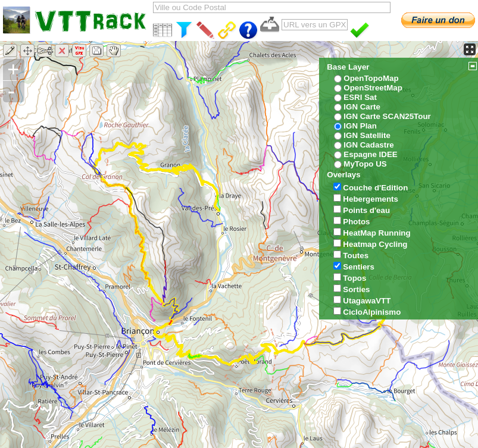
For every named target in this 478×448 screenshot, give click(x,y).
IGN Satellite (367, 135)
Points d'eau (366, 210)
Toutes (356, 256)
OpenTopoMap (371, 78)
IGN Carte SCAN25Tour (387, 116)
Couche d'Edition (375, 188)
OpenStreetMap (373, 88)
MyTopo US (365, 164)
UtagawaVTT (367, 301)
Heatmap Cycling (375, 244)
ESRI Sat (360, 97)
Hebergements (371, 199)
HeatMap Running (377, 233)
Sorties (356, 289)
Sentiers (359, 267)
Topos (354, 278)
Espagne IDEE (370, 154)
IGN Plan (360, 126)
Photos (356, 222)
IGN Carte (362, 107)
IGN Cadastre (368, 145)
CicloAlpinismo (372, 312)
